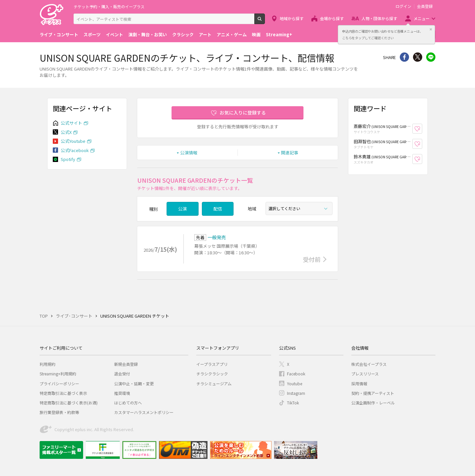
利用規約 (47, 364)
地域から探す (292, 18)
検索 (265, 21)
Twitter (418, 57)
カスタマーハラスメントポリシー (144, 412)
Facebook (296, 374)
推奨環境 (122, 393)
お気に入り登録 (422, 129)
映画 (256, 34)
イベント (114, 34)
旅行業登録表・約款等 (59, 412)
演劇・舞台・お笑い (148, 34)
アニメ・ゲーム (232, 34)
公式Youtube (73, 141)
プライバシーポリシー (59, 383)
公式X (66, 132)
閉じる (431, 29)
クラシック (183, 34)
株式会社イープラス (369, 364)
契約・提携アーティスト (373, 393)
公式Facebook (75, 150)
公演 (182, 209)
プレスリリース (365, 374)
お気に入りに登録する (243, 112)
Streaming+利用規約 (58, 374)
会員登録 (425, 6)
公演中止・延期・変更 (134, 383)
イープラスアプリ (212, 364)
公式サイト (71, 123)
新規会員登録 (126, 364)
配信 (218, 209)
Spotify (68, 159)
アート (205, 34)
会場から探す (332, 18)
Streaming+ (279, 34)
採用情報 (359, 383)
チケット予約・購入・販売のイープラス (109, 6)
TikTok (293, 403)
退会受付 (122, 374)
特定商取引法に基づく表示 (63, 393)
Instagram (296, 393)
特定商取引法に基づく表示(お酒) (69, 403)
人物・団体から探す (379, 18)
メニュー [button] (422, 18)
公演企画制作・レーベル (373, 403)
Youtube (295, 383)
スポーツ (92, 34)
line (431, 57)
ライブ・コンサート (59, 34)
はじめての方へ (128, 403)
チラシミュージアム (214, 383)
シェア (404, 57)
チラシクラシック (212, 374)
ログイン (403, 6)
